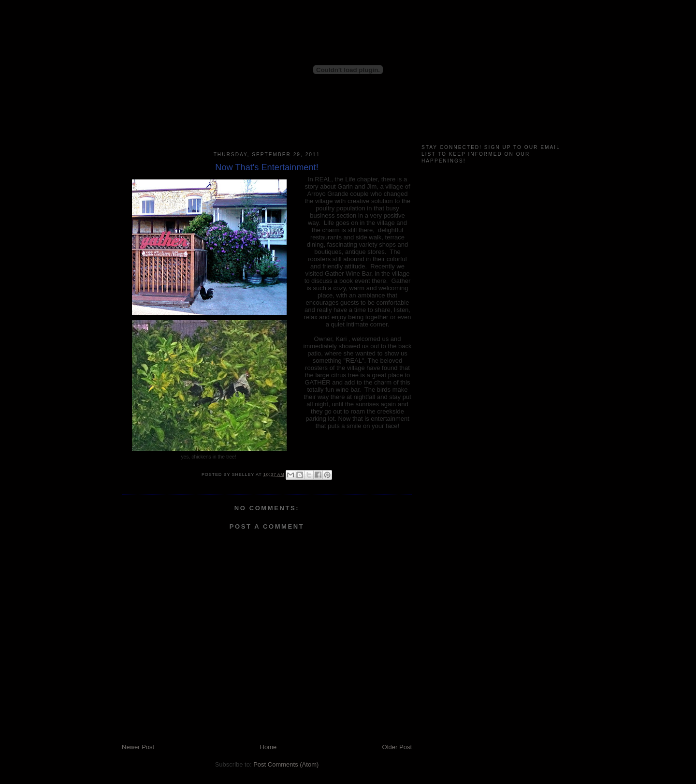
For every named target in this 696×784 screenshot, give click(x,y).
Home (268, 747)
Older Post (397, 747)
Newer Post (138, 747)
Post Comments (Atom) (286, 764)
